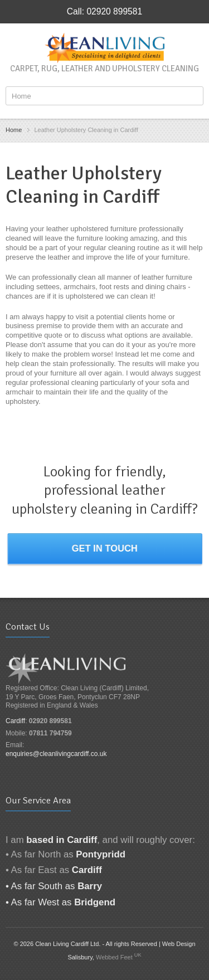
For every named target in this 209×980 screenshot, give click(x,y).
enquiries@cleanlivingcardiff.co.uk (56, 754)
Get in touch (105, 549)
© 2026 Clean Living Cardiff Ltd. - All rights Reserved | (88, 944)
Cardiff (15, 721)
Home (14, 130)
